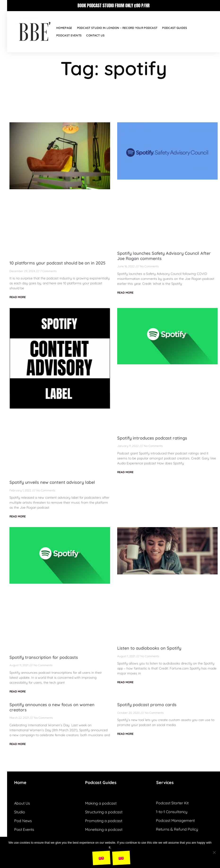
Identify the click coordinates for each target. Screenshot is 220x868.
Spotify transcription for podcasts (44, 657)
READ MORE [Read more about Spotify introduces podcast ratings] (125, 472)
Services (165, 782)
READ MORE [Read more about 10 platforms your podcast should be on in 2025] (18, 297)
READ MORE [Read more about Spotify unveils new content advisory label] (18, 516)
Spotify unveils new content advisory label (52, 482)
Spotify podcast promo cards (147, 705)
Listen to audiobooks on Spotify (149, 648)
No (121, 858)
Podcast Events (69, 35)
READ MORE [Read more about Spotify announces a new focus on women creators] (18, 744)
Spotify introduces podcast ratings (152, 438)
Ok (101, 858)
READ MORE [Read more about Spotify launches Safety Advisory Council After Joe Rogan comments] (125, 293)
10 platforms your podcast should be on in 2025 (57, 263)
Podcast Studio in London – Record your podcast (117, 28)
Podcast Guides (175, 28)
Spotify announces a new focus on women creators (52, 707)
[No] (214, 852)
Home (20, 782)
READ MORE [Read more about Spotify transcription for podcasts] (18, 691)
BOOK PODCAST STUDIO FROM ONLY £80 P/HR (114, 5)
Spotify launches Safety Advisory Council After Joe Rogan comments (164, 256)
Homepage (64, 28)
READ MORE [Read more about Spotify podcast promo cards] (125, 734)
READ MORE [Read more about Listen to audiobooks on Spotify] (125, 682)
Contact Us (95, 35)
